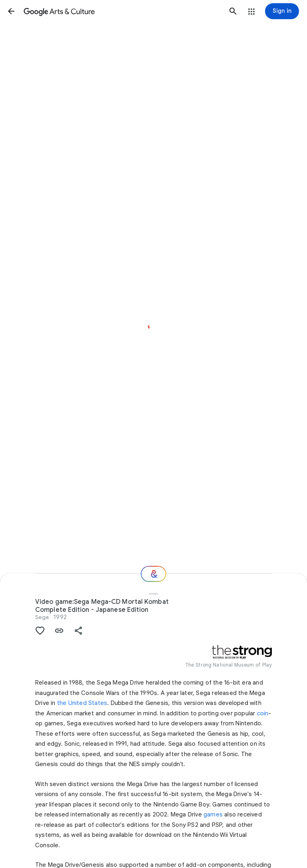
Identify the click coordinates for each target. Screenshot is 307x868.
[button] (11, 11)
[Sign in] (282, 11)
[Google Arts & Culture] (122, 11)
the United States (82, 703)
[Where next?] (153, 574)
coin (263, 713)
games (213, 814)
